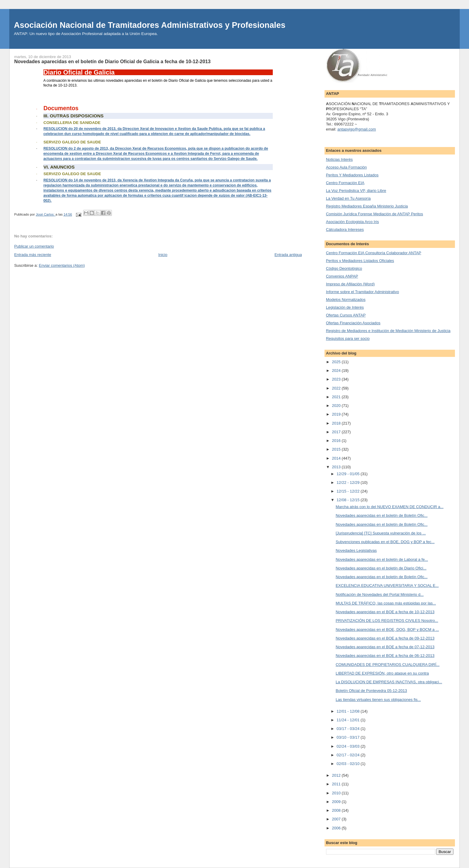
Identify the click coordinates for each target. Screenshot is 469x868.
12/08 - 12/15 (348, 500)
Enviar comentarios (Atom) (62, 265)
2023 (337, 379)
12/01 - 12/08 (348, 711)
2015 (337, 449)
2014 (337, 458)
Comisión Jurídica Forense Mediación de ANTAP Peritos (375, 214)
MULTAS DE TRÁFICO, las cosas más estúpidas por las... (386, 603)
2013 (337, 467)
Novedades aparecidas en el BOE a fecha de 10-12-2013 (385, 612)
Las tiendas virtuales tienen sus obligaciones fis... (378, 700)
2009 (337, 802)
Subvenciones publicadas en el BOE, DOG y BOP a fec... (385, 542)
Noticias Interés (339, 159)
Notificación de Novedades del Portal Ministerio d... (380, 594)
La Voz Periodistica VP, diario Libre (356, 191)
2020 (337, 406)
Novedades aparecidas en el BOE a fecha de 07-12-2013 (385, 647)
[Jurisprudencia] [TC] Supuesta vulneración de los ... (381, 533)
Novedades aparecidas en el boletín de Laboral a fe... (382, 559)
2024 (337, 371)
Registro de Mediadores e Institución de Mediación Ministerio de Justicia (388, 331)
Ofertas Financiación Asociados (353, 323)
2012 (337, 775)
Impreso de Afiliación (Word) (350, 284)
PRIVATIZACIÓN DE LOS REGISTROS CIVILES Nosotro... (387, 621)
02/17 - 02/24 (348, 755)
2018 (337, 423)
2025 (337, 362)
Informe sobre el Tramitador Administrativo (363, 292)
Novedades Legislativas (356, 550)
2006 (337, 828)
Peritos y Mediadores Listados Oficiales (360, 261)
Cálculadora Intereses (345, 230)
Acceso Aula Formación (347, 167)
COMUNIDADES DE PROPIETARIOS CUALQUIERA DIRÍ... (387, 665)
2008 (337, 810)
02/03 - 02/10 (348, 764)
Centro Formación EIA (345, 183)
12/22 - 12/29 (348, 483)
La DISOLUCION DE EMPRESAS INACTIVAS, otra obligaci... (389, 682)
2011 (337, 784)
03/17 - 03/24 (348, 729)
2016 (337, 441)
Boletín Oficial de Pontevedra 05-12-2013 (371, 691)
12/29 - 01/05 (348, 474)
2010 (337, 793)
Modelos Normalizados (346, 300)
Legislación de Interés (345, 307)
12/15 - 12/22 (348, 491)
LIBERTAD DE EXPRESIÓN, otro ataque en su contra (382, 673)
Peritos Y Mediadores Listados (352, 175)
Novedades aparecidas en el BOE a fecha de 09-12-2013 (385, 638)
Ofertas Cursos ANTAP (346, 315)
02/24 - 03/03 (348, 746)
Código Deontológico (344, 268)
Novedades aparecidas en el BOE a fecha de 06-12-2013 (385, 656)
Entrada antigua (288, 255)
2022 (337, 388)
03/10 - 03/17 (348, 737)
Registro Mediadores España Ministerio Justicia (367, 206)
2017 (337, 432)
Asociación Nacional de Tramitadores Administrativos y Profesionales (150, 25)
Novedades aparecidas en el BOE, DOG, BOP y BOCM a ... (387, 630)
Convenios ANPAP (342, 276)
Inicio (163, 255)
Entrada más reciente (33, 255)
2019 (337, 414)
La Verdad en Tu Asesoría (348, 198)
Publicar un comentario (34, 246)
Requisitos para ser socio (348, 338)
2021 (337, 397)
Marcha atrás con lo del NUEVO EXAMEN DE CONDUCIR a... (390, 507)
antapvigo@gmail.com (357, 129)
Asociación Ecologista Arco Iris (352, 222)
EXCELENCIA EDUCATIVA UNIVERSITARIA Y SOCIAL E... (387, 586)
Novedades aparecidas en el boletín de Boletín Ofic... (382, 515)
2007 (337, 819)
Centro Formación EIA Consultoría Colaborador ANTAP (374, 253)
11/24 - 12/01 (348, 720)
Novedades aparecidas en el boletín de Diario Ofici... (381, 568)
